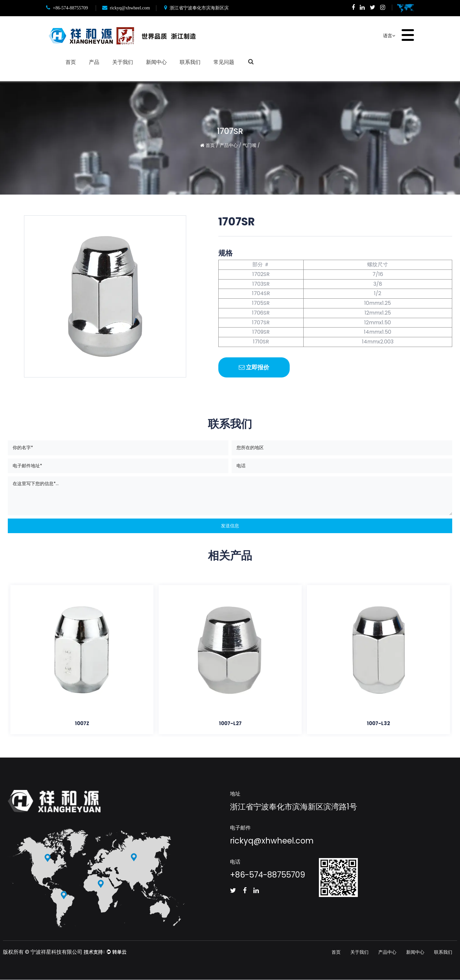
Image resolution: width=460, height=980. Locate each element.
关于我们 (123, 62)
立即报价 (254, 367)
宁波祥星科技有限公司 (56, 952)
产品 (94, 62)
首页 (71, 62)
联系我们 (190, 62)
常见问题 (224, 62)
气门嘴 (249, 145)
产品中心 (229, 145)
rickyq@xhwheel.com (126, 8)
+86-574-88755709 (67, 8)
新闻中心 (156, 62)
